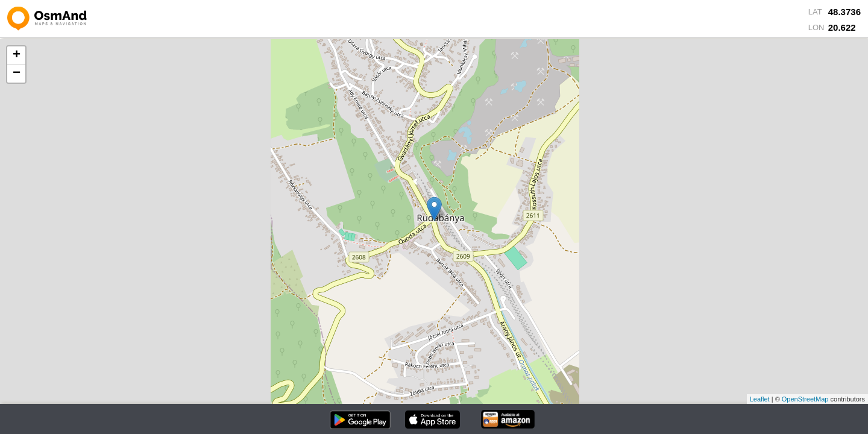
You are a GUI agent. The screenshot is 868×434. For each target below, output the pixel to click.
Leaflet (760, 399)
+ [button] (17, 55)
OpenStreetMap (805, 399)
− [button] (17, 74)
